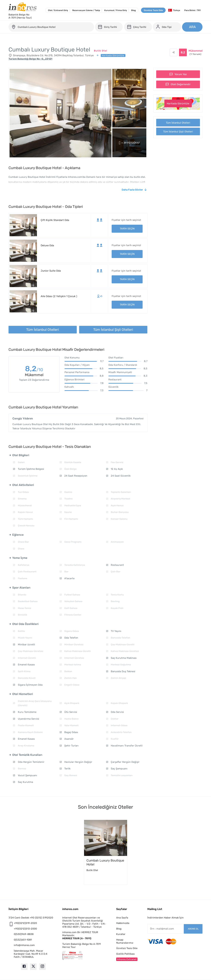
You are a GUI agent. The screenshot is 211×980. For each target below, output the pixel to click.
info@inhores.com (24, 945)
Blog (133, 10)
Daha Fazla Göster (132, 190)
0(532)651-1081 (23, 940)
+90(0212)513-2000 (25, 929)
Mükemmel (196, 53)
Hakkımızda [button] (123, 923)
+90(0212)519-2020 (25, 923)
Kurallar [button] (121, 934)
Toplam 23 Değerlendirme (34, 380)
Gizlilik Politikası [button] (125, 954)
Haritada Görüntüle (178, 104)
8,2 (34, 369)
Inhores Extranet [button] (127, 959)
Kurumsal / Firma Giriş (116, 10)
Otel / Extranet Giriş (58, 10)
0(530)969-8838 (24, 934)
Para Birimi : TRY (193, 10)
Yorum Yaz (181, 74)
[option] (106, 852)
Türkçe (174, 10)
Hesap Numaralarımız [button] (125, 941)
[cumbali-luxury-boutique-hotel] (51, 27)
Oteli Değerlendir (181, 84)
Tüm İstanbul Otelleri (178, 123)
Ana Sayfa (122, 918)
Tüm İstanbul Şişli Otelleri (178, 132)
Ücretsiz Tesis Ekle (153, 10)
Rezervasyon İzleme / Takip (86, 10)
